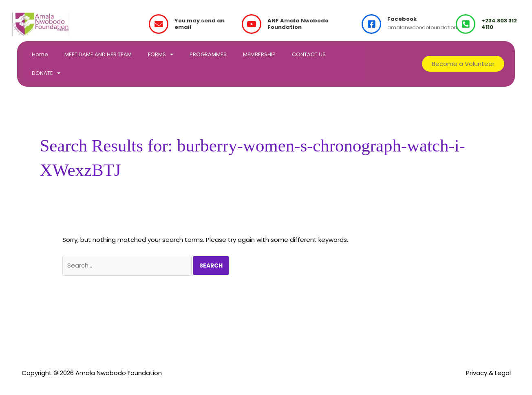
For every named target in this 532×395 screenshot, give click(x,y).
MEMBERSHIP (259, 54)
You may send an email (200, 24)
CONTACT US (309, 54)
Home (40, 54)
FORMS (161, 54)
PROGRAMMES (208, 54)
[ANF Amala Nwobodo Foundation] (252, 24)
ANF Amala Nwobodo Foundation (298, 24)
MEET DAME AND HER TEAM (98, 54)
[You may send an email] (159, 24)
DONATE (46, 73)
